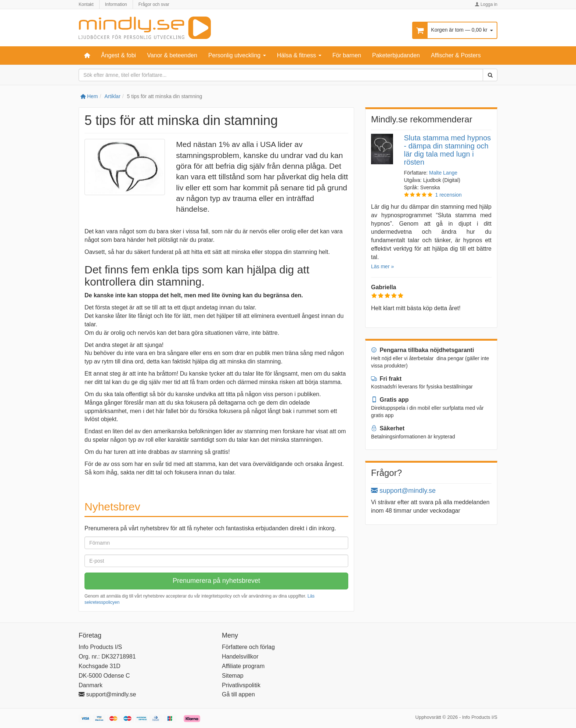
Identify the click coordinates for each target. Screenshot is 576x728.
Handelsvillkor (240, 657)
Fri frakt (386, 379)
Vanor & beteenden (172, 55)
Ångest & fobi (118, 55)
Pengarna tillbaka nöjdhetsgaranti (422, 350)
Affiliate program (243, 666)
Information (116, 4)
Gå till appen (238, 694)
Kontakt (86, 4)
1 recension (449, 195)
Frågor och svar (154, 4)
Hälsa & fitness (299, 55)
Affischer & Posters (456, 55)
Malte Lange (443, 173)
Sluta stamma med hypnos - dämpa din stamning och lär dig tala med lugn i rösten (448, 150)
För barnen (347, 55)
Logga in (486, 4)
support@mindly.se (403, 491)
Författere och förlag (248, 647)
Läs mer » (382, 266)
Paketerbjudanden (396, 55)
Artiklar (112, 96)
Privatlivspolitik (241, 685)
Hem (89, 96)
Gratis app (390, 400)
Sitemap (233, 676)
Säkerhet (388, 428)
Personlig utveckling (237, 55)
